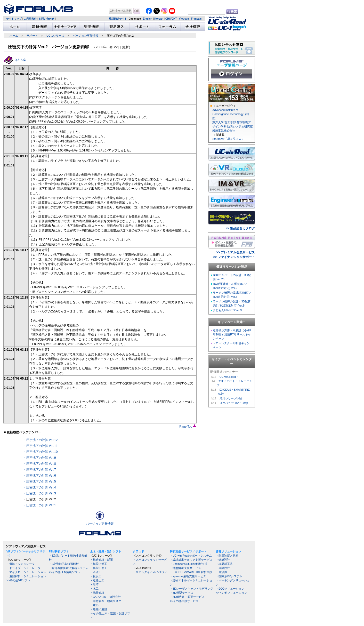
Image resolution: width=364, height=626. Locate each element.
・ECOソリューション (230, 589)
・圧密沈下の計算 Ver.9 (40, 458)
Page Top (188, 427)
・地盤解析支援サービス (185, 568)
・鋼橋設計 (223, 560)
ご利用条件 (30, 19)
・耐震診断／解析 (227, 556)
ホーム (14, 36)
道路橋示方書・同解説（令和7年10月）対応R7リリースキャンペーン (232, 334)
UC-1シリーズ (55, 36)
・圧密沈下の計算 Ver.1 (40, 505)
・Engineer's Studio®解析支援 (189, 564)
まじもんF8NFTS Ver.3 (227, 310)
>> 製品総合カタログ (240, 228)
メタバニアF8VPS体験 (234, 403)
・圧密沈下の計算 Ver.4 (40, 487)
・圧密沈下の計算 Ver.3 (40, 493)
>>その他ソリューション (231, 593)
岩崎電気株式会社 (224, 131)
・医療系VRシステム (229, 576)
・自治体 (221, 572)
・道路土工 (97, 580)
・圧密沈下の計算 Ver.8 (40, 464)
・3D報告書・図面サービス (187, 597)
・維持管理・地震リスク (106, 601)
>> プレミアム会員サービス (236, 252)
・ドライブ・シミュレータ (23, 568)
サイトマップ (14, 19)
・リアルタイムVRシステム (150, 572)
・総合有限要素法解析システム (69, 568)
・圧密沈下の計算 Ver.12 (40, 440)
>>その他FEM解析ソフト (65, 572)
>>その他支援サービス (184, 601)
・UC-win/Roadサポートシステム (191, 556)
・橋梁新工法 (224, 564)
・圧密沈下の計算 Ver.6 (40, 476)
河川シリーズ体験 (231, 398)
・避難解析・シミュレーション (26, 576)
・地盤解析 (97, 593)
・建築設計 (223, 568)
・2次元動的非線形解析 (64, 564)
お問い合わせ (46, 19)
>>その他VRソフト (18, 580)
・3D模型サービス (181, 593)
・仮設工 (96, 576)
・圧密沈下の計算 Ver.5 (40, 481)
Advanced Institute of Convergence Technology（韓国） (231, 114)
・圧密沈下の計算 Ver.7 (40, 470)
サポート (32, 36)
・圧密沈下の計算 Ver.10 (40, 452)
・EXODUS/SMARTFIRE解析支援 (191, 572)
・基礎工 (96, 572)
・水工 (94, 589)
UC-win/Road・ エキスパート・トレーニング (234, 381)
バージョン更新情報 (86, 36)
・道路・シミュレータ (21, 564)
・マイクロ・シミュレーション (26, 572)
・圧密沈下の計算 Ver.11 (40, 446)
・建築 (94, 605)
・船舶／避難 (99, 609)
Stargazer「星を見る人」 (228, 139)
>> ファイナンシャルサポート (234, 257)
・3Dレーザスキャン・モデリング (191, 589)
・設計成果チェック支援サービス (191, 560)
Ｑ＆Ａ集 (20, 60)
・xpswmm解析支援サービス (188, 576)
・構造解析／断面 (101, 560)
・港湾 (94, 584)
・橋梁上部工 (99, 564)
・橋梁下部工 (99, 568)
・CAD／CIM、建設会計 (105, 597)
